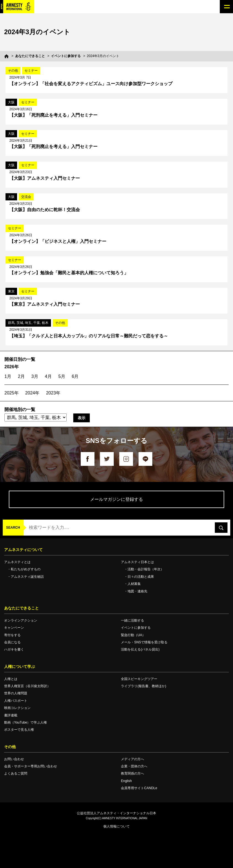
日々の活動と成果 (141, 577)
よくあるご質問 (16, 773)
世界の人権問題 (16, 693)
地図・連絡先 (137, 591)
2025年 (12, 393)
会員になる (12, 642)
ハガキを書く (14, 649)
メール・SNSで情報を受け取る (144, 642)
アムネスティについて (23, 550)
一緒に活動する (132, 620)
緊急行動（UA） (133, 635)
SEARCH (13, 528)
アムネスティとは (17, 562)
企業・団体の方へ (134, 766)
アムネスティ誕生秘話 (27, 577)
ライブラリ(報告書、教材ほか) (143, 686)
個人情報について (116, 826)
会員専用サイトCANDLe (139, 788)
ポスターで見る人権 (19, 730)
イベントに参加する (66, 56)
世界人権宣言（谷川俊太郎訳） (27, 686)
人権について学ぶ (20, 667)
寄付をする (12, 635)
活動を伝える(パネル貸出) (140, 649)
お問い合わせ (14, 759)
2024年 (32, 393)
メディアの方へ (132, 759)
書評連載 (11, 715)
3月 (35, 376)
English (126, 781)
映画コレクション (17, 708)
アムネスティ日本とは (137, 562)
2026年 (12, 367)
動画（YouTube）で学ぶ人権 (25, 722)
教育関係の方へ (132, 773)
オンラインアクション (21, 620)
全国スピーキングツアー (139, 679)
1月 (8, 376)
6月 (75, 376)
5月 (62, 376)
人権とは (11, 679)
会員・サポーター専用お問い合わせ (31, 766)
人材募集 (134, 584)
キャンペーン (14, 628)
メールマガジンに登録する (116, 499)
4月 (48, 376)
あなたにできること (30, 56)
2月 (21, 376)
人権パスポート (16, 701)
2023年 (53, 393)
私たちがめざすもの (26, 569)
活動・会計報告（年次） (146, 569)
